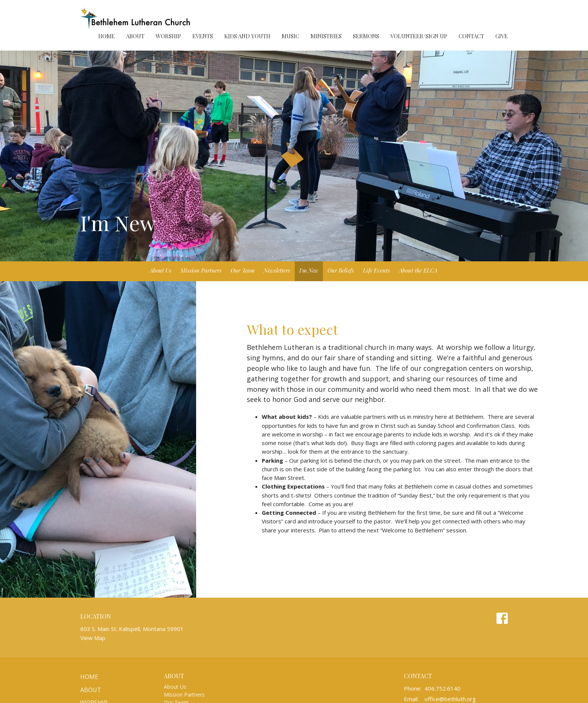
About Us (160, 270)
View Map (93, 638)
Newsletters (277, 270)
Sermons (366, 36)
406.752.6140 (442, 688)
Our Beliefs (341, 270)
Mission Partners (201, 270)
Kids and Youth (247, 36)
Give (502, 36)
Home (106, 36)
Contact (471, 36)
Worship (168, 36)
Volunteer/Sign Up (419, 36)
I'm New (309, 270)
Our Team (243, 270)
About (135, 36)
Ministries (326, 36)
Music (290, 36)
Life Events (376, 270)
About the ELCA (418, 270)
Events (203, 36)
